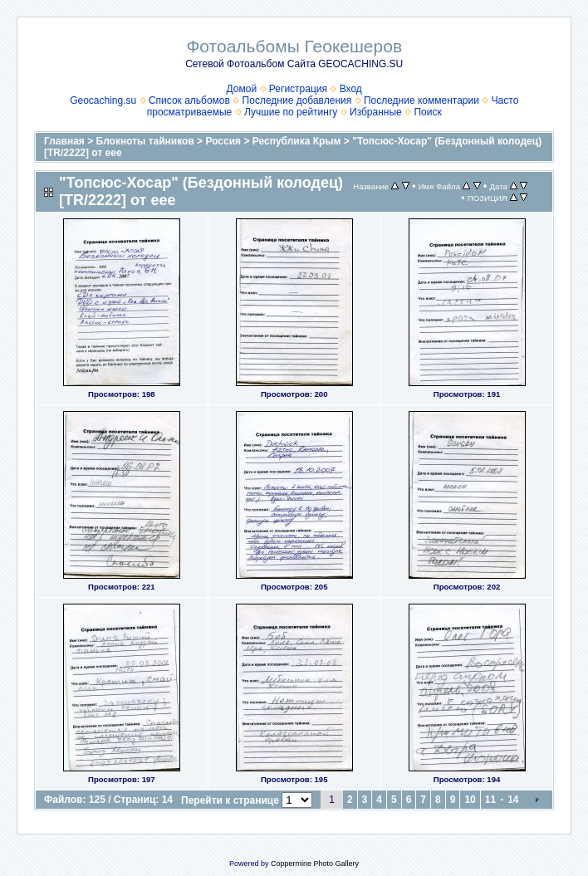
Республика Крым (297, 141)
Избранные (376, 112)
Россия (223, 141)
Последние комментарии (421, 100)
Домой (242, 89)
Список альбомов (189, 100)
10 (470, 800)
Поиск (427, 112)
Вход (351, 89)
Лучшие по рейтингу (291, 112)
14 (513, 800)
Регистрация (298, 89)
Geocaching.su (103, 100)
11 (490, 800)
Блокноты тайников (145, 141)
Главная (64, 141)
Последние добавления (297, 100)
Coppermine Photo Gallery (315, 864)
